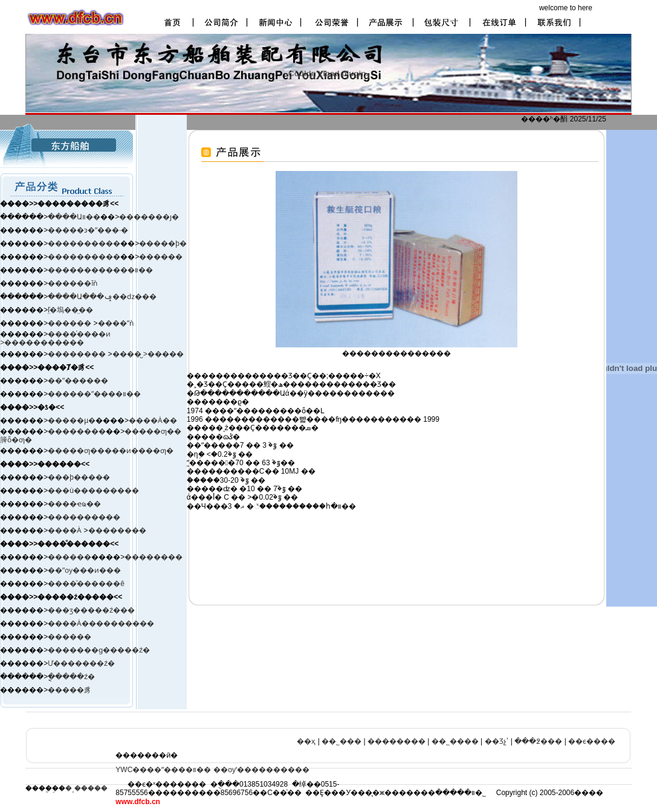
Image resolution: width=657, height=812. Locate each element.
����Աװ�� (74, 217)
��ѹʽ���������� (261, 770)
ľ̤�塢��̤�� (70, 310)
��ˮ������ (78, 381)
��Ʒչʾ (497, 741)
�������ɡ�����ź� (99, 650)
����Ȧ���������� (101, 623)
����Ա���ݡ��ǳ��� (102, 297)
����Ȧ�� (153, 420)
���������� (84, 243)
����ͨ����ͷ (79, 334)
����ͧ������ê (86, 584)
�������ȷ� (149, 217)
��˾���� (455, 741)
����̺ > (130, 354)
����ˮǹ (116, 323)
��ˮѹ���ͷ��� (84, 570)
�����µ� (72, 420)
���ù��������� (93, 491)
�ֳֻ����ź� (71, 677)
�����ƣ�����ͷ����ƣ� (111, 451)
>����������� (42, 343)
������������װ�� (100, 270)
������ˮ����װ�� (94, 394)
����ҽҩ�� (74, 504)
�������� (78, 354)
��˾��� (341, 741)
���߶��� (538, 741)
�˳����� (86, 788)
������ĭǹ (73, 283)
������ (161, 257)
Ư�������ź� (81, 663)
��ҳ (306, 741)
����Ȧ (65, 530)
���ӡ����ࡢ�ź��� (91, 610)
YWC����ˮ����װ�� (163, 770)
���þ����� (79, 477)
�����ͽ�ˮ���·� (88, 230)
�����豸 (70, 690)
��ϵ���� (592, 741)
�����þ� (163, 243)
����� (166, 354)
